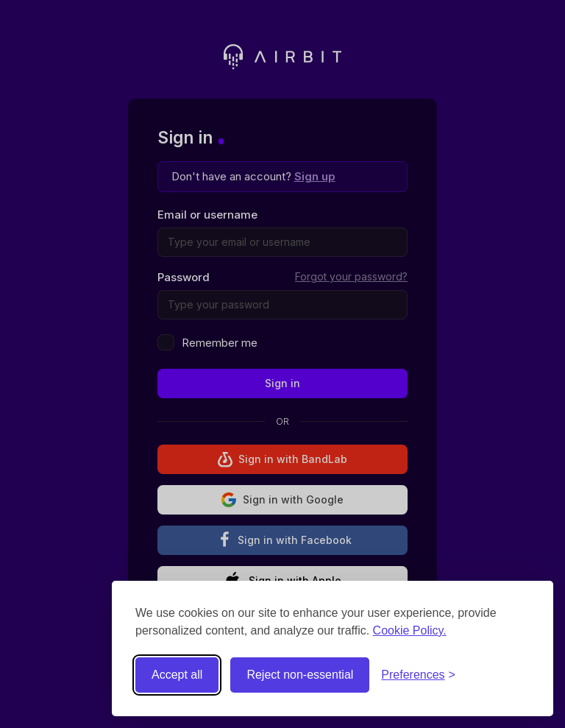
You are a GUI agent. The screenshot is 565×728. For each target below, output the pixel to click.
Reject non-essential (300, 675)
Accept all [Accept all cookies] (177, 675)
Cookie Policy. (410, 630)
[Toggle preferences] (418, 675)
